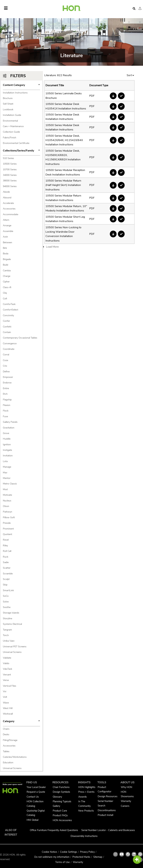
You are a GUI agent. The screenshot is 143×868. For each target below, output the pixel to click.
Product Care (60, 811)
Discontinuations (107, 810)
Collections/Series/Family (21, 151)
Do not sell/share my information (52, 857)
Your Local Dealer (36, 787)
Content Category (21, 85)
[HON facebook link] (128, 854)
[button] (140, 8)
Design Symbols (61, 792)
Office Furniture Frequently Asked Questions (54, 830)
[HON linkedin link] (134, 854)
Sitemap (98, 857)
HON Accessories (62, 820)
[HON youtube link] (122, 854)
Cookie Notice (49, 852)
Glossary (57, 797)
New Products (86, 811)
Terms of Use (62, 862)
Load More (52, 247)
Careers (125, 806)
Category (21, 722)
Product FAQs (60, 815)
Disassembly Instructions (84, 836)
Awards (83, 797)
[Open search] (134, 9)
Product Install (105, 815)
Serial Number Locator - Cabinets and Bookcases (108, 830)
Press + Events (86, 792)
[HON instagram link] (115, 854)
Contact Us (33, 797)
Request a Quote (36, 792)
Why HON (126, 787)
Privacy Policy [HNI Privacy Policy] (87, 852)
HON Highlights (87, 787)
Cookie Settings (68, 852)
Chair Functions (61, 787)
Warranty (126, 801)
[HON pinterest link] (140, 854)
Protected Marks (81, 857)
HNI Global (33, 820)
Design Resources (108, 796)
